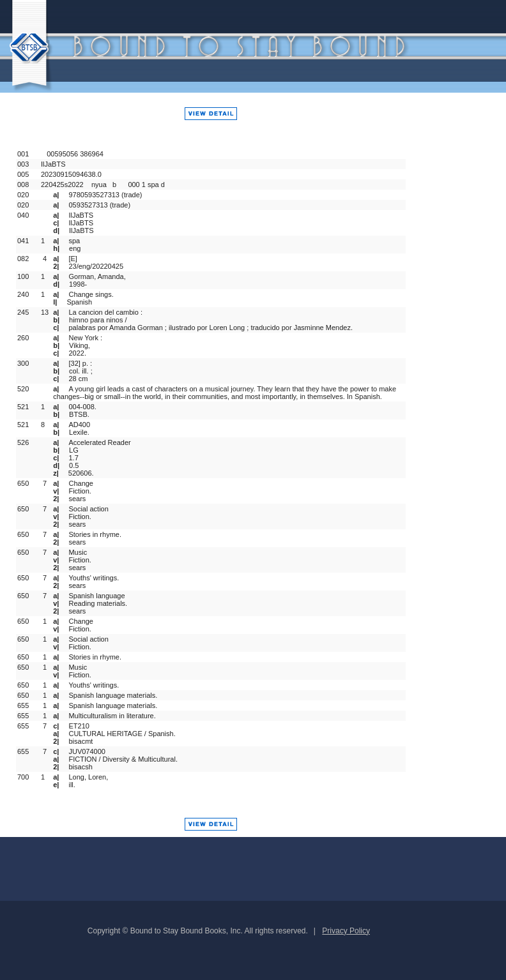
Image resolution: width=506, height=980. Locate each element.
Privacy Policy (346, 931)
